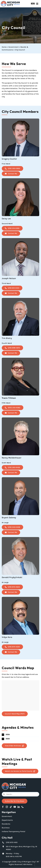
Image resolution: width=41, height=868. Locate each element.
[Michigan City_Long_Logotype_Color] (10, 2)
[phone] (23, 807)
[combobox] (20, 794)
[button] (20, 735)
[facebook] (3, 807)
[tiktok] (11, 807)
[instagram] (7, 807)
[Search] (4, 794)
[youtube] (15, 807)
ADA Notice (28, 864)
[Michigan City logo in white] (14, 783)
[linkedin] (19, 807)
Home (4, 47)
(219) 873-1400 (12, 842)
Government (14, 47)
